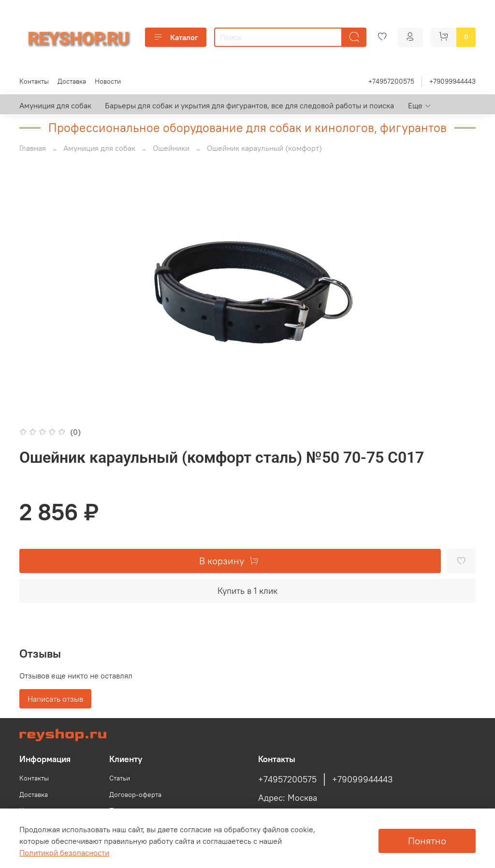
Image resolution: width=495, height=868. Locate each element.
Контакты (34, 81)
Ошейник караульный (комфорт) (264, 148)
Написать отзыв (55, 699)
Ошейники (171, 148)
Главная (33, 148)
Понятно (427, 841)
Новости (108, 81)
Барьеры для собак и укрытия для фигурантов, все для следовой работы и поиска (249, 105)
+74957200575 (391, 81)
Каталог (176, 37)
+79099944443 (452, 81)
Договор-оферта (135, 794)
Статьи (120, 778)
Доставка (72, 81)
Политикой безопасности (64, 853)
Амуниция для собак (55, 105)
